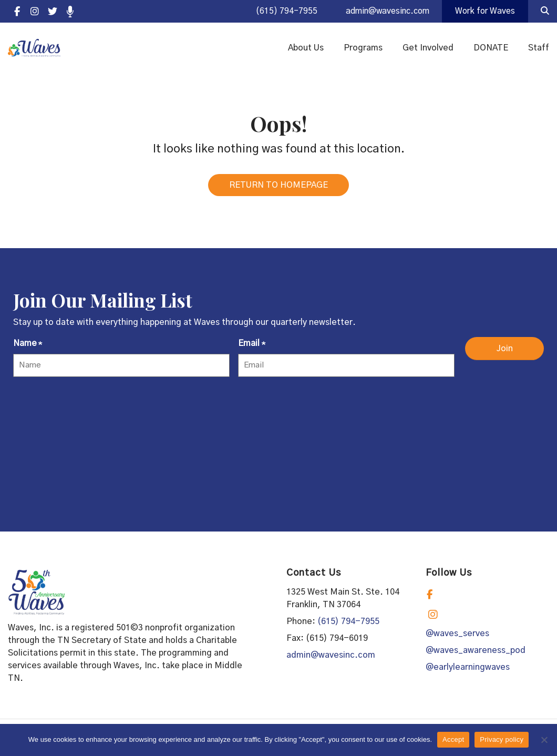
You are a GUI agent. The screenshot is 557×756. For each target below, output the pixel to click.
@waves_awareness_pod (476, 653)
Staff (539, 48)
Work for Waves (484, 12)
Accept (453, 739)
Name (28, 348)
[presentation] (93, 409)
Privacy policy (502, 739)
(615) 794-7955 (279, 12)
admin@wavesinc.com (383, 12)
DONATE (491, 48)
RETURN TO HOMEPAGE (278, 188)
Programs (363, 48)
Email (251, 348)
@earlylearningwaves (468, 670)
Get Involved (428, 48)
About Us (306, 48)
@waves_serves (457, 637)
